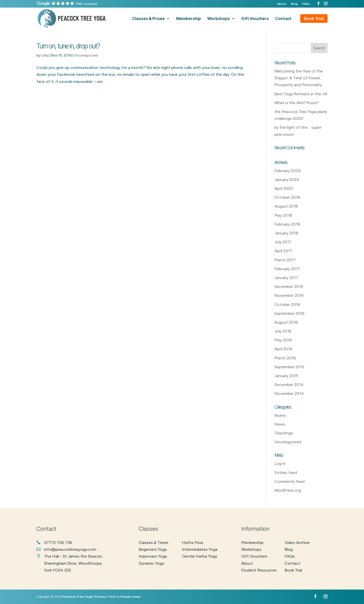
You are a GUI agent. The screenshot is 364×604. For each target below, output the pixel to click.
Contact (292, 563)
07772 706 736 (58, 543)
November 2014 (289, 393)
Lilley (45, 55)
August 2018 (286, 206)
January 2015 (286, 376)
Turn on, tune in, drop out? (68, 46)
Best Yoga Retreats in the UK (301, 94)
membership (189, 19)
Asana (280, 415)
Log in (280, 463)
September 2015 (289, 367)
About (282, 4)
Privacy (100, 597)
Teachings (284, 433)
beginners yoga (153, 549)
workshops (219, 19)
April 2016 (283, 349)
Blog (294, 4)
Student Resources (259, 570)
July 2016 (283, 331)
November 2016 (289, 295)
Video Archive (297, 543)
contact (283, 19)
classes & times (154, 543)
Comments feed (289, 481)
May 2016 (283, 340)
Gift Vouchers (254, 556)
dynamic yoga (151, 563)
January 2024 (287, 180)
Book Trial (314, 19)
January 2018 (286, 233)
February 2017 (287, 269)
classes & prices (148, 19)
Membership (252, 543)
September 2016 (289, 313)
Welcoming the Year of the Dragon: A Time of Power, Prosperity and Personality (299, 78)
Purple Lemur (131, 597)
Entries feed (286, 473)
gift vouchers (255, 19)
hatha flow (193, 543)
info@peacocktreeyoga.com (70, 549)
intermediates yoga (200, 549)
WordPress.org (288, 490)
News (280, 424)
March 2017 (285, 260)
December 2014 (289, 385)
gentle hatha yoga (199, 556)
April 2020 (284, 188)
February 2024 (288, 171)
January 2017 (286, 278)
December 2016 (289, 287)
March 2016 (285, 358)
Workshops (251, 549)
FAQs (306, 4)
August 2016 (286, 322)
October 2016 (287, 305)
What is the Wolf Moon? (297, 103)
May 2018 (283, 215)
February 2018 (287, 224)
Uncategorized (86, 55)
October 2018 (287, 197)
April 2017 (283, 251)
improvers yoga (153, 556)
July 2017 (283, 242)
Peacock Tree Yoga (77, 597)
